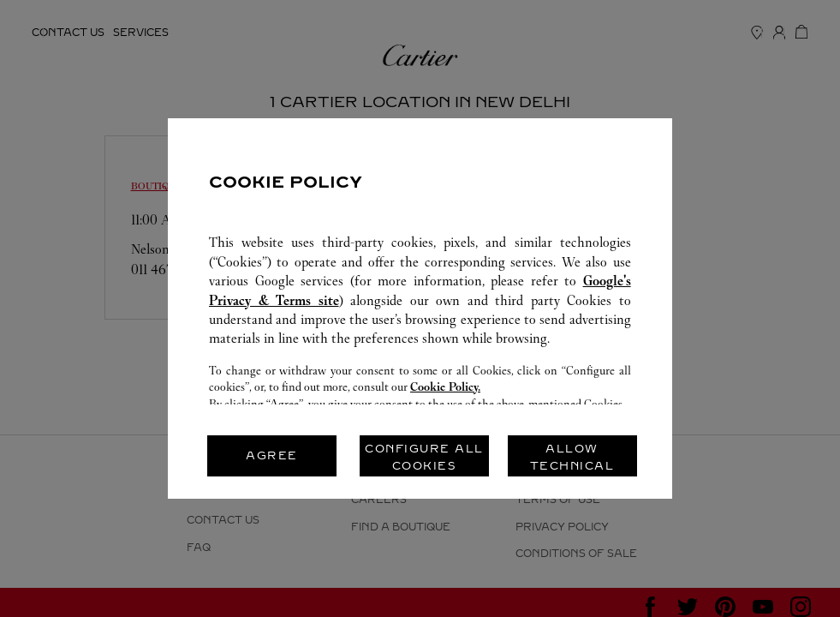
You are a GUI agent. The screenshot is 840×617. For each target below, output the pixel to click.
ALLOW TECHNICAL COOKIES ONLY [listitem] (572, 460)
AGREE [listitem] (272, 455)
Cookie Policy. (445, 387)
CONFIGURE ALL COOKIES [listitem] (424, 457)
